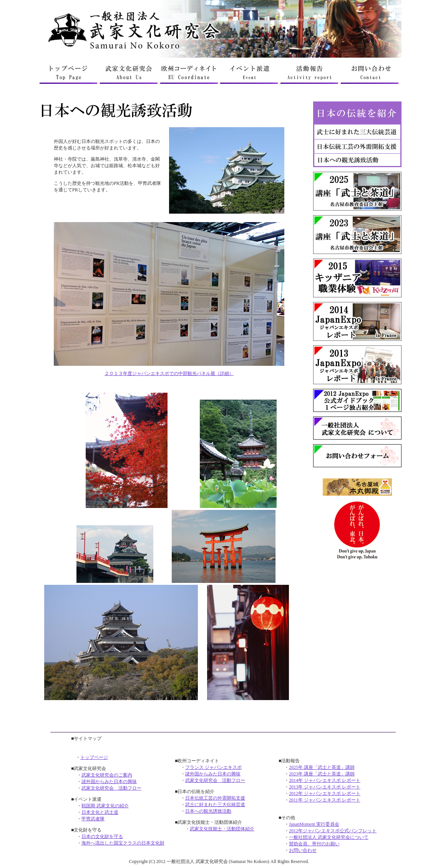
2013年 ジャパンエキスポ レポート (325, 787)
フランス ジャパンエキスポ (213, 767)
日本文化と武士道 (100, 812)
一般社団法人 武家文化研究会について (329, 837)
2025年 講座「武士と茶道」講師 (322, 767)
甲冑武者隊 (93, 819)
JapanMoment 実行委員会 (314, 824)
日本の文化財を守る (102, 836)
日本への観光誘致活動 (208, 811)
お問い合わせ (303, 850)
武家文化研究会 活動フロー (111, 788)
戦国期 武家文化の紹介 (105, 806)
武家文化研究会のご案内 (107, 775)
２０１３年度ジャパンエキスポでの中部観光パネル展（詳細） (169, 373)
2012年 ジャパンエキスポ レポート (325, 793)
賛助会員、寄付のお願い (314, 844)
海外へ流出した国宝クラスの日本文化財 (123, 843)
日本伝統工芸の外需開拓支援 (215, 798)
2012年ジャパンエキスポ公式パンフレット (333, 831)
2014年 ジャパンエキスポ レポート (325, 780)
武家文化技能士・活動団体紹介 (222, 829)
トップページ (94, 757)
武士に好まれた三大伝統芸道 (215, 805)
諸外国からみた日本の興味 (109, 782)
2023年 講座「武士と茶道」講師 (322, 774)
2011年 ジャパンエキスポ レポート (325, 800)
